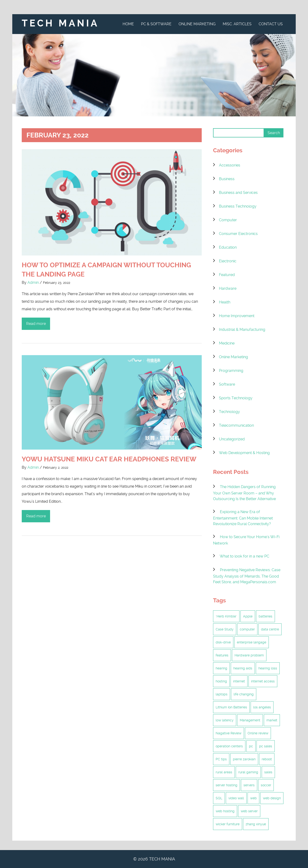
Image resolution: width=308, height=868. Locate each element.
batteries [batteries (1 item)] (265, 616)
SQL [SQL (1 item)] (219, 798)
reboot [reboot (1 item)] (267, 759)
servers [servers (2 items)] (249, 785)
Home (128, 24)
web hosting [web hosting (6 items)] (225, 811)
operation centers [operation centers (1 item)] (229, 746)
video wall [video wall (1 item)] (236, 798)
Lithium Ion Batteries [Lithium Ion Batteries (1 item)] (231, 707)
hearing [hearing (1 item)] (221, 668)
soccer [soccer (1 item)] (266, 785)
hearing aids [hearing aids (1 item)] (243, 668)
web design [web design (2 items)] (272, 798)
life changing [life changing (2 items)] (244, 694)
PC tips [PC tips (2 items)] (221, 759)
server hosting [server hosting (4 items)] (227, 785)
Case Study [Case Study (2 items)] (225, 629)
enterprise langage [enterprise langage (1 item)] (252, 642)
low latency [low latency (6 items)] (225, 720)
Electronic (228, 261)
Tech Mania (60, 23)
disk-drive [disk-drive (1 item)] (223, 642)
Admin (33, 283)
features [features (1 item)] (222, 655)
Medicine (227, 343)
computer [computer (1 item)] (247, 629)
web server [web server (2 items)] (249, 811)
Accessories (230, 165)
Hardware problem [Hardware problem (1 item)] (249, 655)
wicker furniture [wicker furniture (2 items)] (228, 824)
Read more (36, 324)
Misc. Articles (237, 24)
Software (227, 384)
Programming (231, 371)
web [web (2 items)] (253, 798)
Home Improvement (237, 316)
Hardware (228, 288)
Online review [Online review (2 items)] (258, 733)
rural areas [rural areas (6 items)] (224, 772)
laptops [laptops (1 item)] (222, 694)
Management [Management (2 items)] (250, 720)
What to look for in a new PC (244, 556)
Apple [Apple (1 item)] (248, 616)
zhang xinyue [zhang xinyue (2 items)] (256, 824)
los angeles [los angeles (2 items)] (262, 707)
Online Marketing (197, 24)
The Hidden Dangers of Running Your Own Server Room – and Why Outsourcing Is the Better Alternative (244, 493)
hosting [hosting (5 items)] (221, 681)
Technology (229, 412)
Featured (227, 275)
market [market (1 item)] (272, 720)
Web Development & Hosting (244, 453)
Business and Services (238, 193)
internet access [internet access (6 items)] (263, 681)
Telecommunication (236, 425)
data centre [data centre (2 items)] (270, 629)
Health (225, 302)
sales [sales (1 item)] (268, 772)
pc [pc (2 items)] (251, 746)
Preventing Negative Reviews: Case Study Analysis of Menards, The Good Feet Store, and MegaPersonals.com (247, 576)
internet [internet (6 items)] (239, 681)
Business (227, 179)
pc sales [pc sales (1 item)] (266, 746)
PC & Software (156, 24)
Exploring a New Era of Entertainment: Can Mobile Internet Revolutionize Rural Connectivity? (243, 518)
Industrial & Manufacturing (242, 330)
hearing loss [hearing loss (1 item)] (268, 668)
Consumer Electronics (238, 234)
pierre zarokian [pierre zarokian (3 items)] (244, 759)
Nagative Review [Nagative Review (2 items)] (229, 733)
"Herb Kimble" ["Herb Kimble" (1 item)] (226, 616)
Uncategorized (232, 439)
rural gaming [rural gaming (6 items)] (248, 772)
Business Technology (238, 206)
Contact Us (271, 24)
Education (228, 247)
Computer (228, 220)
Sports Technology (236, 398)
